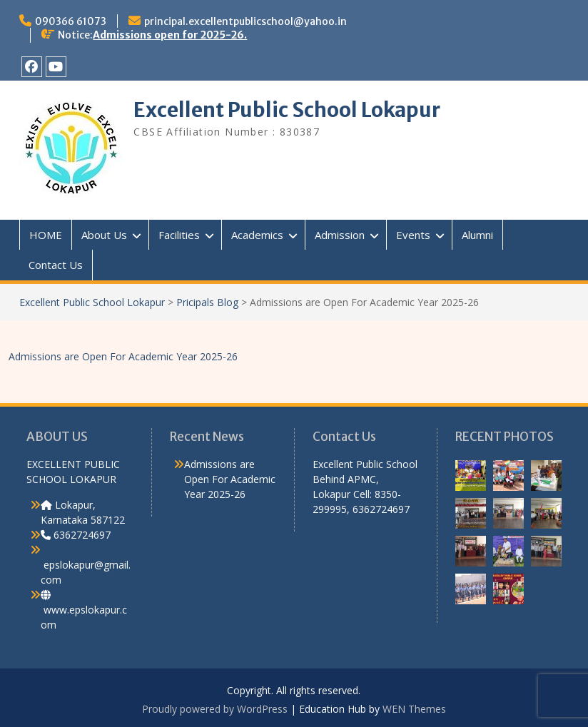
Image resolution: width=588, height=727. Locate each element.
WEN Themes (414, 709)
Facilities (179, 235)
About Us (104, 235)
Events (413, 235)
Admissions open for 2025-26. (170, 35)
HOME (46, 235)
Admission (340, 235)
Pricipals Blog (207, 302)
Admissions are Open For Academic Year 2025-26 (123, 356)
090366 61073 (71, 21)
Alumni (477, 235)
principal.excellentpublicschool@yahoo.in (245, 21)
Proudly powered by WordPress (215, 709)
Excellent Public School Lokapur (287, 110)
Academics (257, 235)
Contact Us (56, 265)
